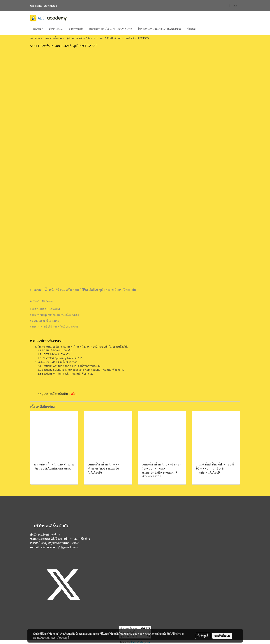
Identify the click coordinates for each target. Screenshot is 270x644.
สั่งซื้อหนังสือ (76, 29)
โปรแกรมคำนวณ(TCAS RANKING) (159, 29)
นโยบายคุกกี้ (63, 638)
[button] (202, 29)
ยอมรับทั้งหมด (222, 636)
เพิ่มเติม (191, 29)
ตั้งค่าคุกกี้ (203, 636)
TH (233, 6)
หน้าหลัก (38, 29)
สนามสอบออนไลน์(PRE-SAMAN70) (111, 29)
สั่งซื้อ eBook (56, 29)
